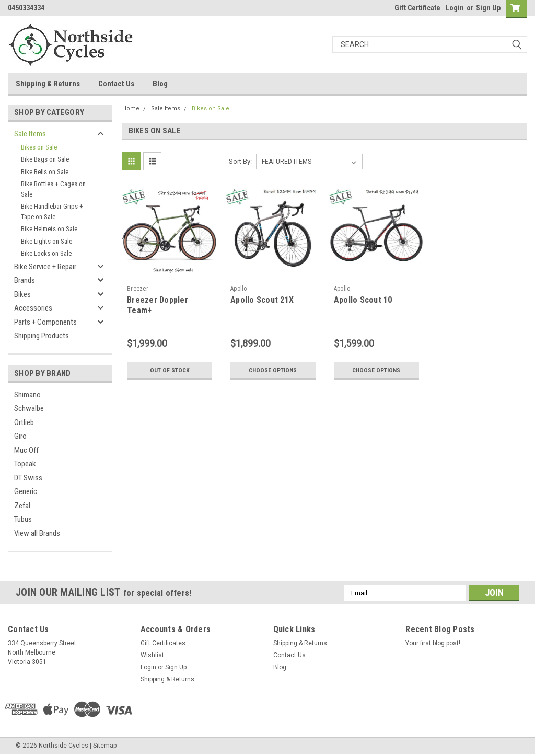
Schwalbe (29, 408)
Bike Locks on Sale (46, 253)
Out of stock (170, 370)
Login (455, 8)
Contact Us (116, 84)
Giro (20, 436)
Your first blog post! (433, 643)
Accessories (33, 308)
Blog (160, 84)
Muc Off (26, 450)
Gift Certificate (417, 8)
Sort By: (240, 161)
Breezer (138, 289)
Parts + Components (45, 322)
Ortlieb (24, 422)
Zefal (22, 506)
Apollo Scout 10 (363, 300)
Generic (26, 491)
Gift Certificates (163, 643)
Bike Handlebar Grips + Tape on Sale (52, 211)
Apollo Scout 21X (262, 300)
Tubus (23, 519)
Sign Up (488, 8)
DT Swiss (28, 478)
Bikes (22, 294)
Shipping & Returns (48, 84)
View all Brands (37, 533)
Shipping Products (42, 336)
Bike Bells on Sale (45, 172)
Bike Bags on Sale (45, 159)
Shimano (27, 395)
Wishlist (152, 655)
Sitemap (105, 746)
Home (131, 108)
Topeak (25, 464)
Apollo (239, 289)
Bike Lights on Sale (46, 241)
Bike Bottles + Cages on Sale (53, 189)
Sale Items (30, 134)
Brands (25, 280)
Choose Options (273, 370)
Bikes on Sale (39, 147)
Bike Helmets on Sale (49, 229)
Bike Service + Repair (45, 267)
